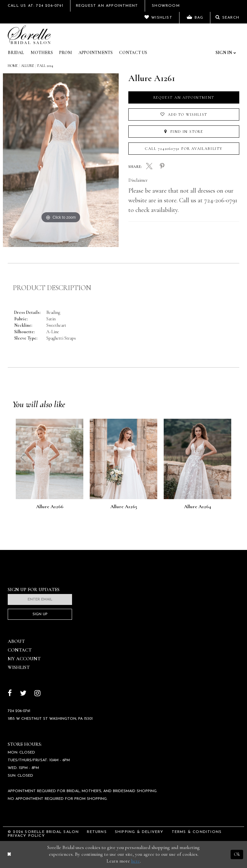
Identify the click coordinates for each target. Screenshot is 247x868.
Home (13, 66)
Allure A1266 (50, 507)
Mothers (42, 53)
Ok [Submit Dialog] (237, 854)
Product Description (52, 288)
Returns (97, 832)
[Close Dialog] (9, 854)
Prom (66, 53)
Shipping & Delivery (139, 832)
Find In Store (184, 132)
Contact (20, 650)
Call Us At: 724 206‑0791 (36, 6)
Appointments (96, 53)
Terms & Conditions (197, 832)
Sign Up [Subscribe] (40, 614)
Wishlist (19, 667)
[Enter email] (40, 599)
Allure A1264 (197, 507)
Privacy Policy (26, 836)
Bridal (16, 53)
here (136, 861)
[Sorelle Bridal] (29, 35)
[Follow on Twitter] (23, 694)
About (16, 641)
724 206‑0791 (19, 711)
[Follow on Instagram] (37, 694)
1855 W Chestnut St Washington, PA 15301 (50, 719)
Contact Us (133, 53)
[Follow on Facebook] (10, 694)
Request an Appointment (184, 97)
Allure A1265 (124, 507)
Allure (27, 66)
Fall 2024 (45, 66)
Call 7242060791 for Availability (184, 149)
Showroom (166, 6)
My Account (24, 659)
